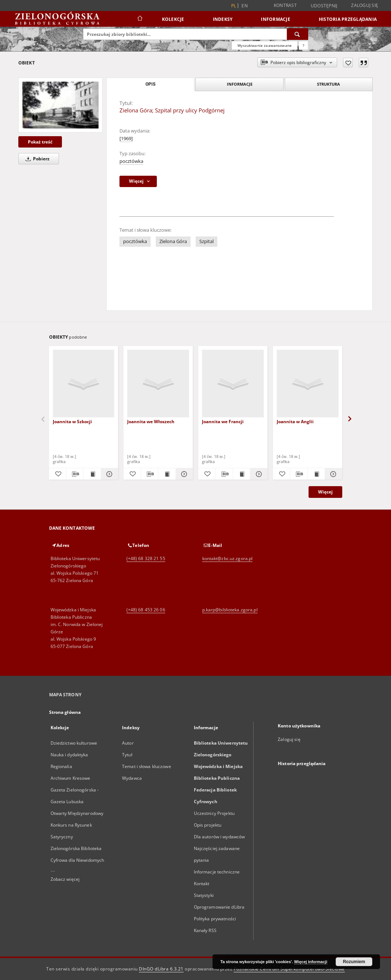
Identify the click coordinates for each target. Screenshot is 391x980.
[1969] (126, 139)
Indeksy (223, 19)
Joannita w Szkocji (72, 422)
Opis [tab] (150, 84)
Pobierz (36, 159)
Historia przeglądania (348, 19)
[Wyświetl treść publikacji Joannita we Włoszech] (167, 474)
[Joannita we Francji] (233, 384)
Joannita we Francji (223, 422)
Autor (128, 743)
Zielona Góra (173, 241)
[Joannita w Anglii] (308, 384)
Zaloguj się (365, 5)
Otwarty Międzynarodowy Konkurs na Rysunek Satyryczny (77, 825)
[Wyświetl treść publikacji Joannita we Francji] (241, 474)
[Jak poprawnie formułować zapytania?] (303, 45)
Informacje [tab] (240, 84)
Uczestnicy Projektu (214, 813)
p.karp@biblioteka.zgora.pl (230, 610)
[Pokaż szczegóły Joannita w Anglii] (332, 474)
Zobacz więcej (65, 879)
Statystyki (204, 895)
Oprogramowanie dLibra (219, 907)
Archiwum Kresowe (71, 778)
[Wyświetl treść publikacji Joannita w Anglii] (316, 474)
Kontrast (285, 5)
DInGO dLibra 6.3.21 (161, 969)
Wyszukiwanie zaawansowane (265, 45)
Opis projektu (208, 825)
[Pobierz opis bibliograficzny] (75, 474)
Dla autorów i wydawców (220, 837)
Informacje (276, 19)
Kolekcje (173, 19)
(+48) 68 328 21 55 (146, 558)
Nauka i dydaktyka (69, 755)
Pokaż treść (40, 142)
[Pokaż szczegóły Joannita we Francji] (258, 474)
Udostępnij (324, 6)
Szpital (206, 241)
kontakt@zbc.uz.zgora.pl (228, 558)
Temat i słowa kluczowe (147, 766)
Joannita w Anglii (295, 422)
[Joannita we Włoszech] (158, 384)
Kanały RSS (205, 930)
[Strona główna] (139, 19)
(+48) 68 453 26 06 (146, 610)
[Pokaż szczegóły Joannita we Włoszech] (183, 474)
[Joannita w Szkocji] (84, 384)
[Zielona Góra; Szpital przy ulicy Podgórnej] (60, 105)
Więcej (325, 492)
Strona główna (65, 712)
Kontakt (202, 884)
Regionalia (61, 766)
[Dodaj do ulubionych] (348, 63)
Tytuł (127, 755)
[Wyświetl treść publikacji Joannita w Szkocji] (92, 474)
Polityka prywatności (215, 919)
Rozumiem (354, 962)
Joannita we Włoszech (151, 422)
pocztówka (131, 161)
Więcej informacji (311, 962)
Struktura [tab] (329, 84)
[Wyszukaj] (298, 34)
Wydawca (132, 778)
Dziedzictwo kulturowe (74, 743)
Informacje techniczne (217, 872)
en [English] (245, 6)
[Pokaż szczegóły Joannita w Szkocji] (108, 474)
